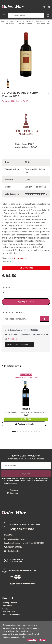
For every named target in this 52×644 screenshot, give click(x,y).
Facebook (13, 490)
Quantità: (6, 288)
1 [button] (14, 431)
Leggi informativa (10, 483)
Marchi (5, 609)
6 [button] (29, 431)
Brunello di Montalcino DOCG (15, 101)
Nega (42, 640)
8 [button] (34, 431)
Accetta (32, 640)
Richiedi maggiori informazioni (19, 344)
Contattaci (11, 339)
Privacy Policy (8, 612)
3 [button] (21, 431)
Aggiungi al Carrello (26, 302)
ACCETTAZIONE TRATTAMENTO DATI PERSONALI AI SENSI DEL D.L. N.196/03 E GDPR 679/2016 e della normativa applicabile (26, 481)
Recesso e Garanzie (11, 615)
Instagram (13, 493)
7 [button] (31, 431)
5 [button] (26, 431)
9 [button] (37, 431)
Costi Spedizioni (9, 603)
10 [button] (40, 431)
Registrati (26, 473)
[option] (26, 54)
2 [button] (18, 431)
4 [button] (23, 431)
